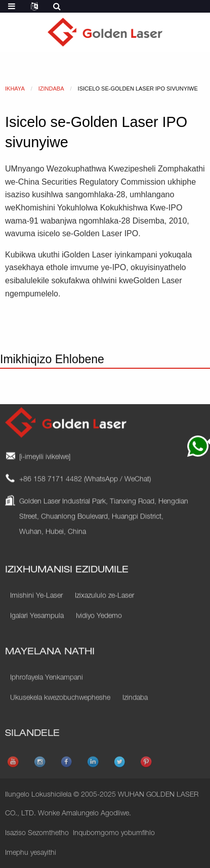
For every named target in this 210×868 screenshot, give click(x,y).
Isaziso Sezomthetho (37, 834)
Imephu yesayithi (31, 853)
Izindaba (135, 717)
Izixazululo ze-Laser (104, 612)
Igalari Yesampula (37, 632)
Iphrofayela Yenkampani (47, 697)
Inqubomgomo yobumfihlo (114, 834)
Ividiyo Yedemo (99, 632)
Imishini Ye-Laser (36, 612)
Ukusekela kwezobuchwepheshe (60, 717)
